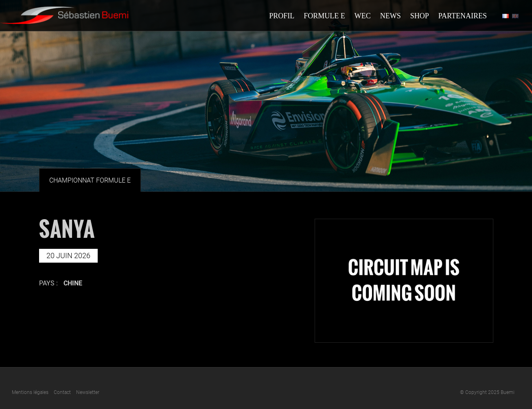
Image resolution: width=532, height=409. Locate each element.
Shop (420, 16)
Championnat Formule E (90, 180)
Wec (363, 16)
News (391, 16)
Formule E (324, 16)
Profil (282, 16)
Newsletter (88, 392)
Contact (62, 392)
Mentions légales (30, 392)
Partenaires (463, 16)
